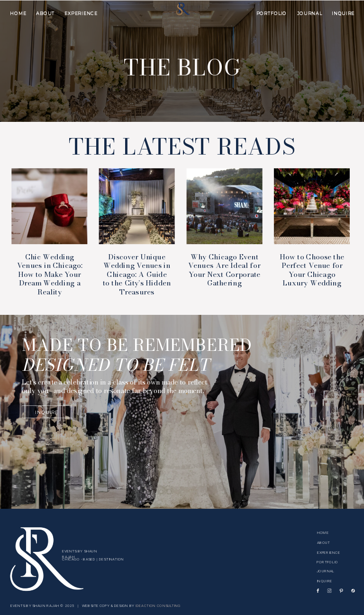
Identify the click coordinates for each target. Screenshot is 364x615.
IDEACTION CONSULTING (158, 605)
